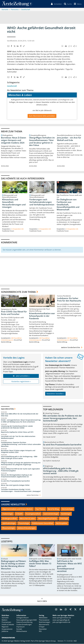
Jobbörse (5, 631)
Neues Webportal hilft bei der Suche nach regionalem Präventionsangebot (20, 470)
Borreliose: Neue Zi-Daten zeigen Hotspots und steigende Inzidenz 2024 (14, 140)
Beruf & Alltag (53, 509)
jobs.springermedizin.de (61, 622)
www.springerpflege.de (61, 620)
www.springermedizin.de (62, 618)
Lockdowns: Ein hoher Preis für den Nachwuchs (69, 300)
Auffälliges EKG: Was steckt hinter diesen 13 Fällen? (40, 564)
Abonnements (44, 625)
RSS (40, 631)
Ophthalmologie (9, 523)
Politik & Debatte (8, 625)
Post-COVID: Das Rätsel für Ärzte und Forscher (14, 313)
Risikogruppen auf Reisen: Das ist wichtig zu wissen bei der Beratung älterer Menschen (14, 565)
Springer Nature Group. (47, 641)
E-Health (19, 514)
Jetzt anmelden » (21, 376)
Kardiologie (66, 514)
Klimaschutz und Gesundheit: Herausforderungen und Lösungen (14, 203)
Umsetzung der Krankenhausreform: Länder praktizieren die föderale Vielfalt (17, 427)
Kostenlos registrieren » (21, 382)
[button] (77, 4)
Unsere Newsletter (13, 505)
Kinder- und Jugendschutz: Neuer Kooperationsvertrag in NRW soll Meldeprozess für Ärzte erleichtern (21, 421)
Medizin (5, 620)
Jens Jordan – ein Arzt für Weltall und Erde (69, 139)
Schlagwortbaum (23, 618)
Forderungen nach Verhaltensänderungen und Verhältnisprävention (42, 202)
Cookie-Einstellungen (24, 625)
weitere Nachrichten (34, 495)
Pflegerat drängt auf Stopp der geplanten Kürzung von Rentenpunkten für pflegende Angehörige (21, 464)
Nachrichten (7, 409)
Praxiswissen (6, 622)
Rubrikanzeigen (45, 622)
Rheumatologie (9, 528)
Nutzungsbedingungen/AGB (27, 620)
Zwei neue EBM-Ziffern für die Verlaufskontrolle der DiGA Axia (20, 415)
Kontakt (19, 629)
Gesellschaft (12, 86)
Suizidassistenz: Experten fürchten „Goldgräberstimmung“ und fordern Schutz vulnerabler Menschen (21, 445)
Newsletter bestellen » (55, 394)
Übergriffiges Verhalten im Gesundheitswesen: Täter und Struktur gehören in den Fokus (42, 142)
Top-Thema (40, 509)
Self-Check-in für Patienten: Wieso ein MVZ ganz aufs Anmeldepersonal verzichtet (69, 566)
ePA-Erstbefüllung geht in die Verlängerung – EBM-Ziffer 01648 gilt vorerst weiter (19, 458)
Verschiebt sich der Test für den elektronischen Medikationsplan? (18, 437)
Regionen (5, 627)
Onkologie (64, 519)
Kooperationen (7, 629)
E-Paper (42, 627)
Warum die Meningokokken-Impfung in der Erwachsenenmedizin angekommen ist (17, 476)
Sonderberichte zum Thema (18, 292)
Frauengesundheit (33, 514)
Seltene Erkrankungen (27, 528)
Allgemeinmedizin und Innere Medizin (17, 509)
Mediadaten (43, 618)
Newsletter (43, 629)
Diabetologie (8, 514)
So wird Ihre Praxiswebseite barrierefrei (15, 481)
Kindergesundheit (10, 519)
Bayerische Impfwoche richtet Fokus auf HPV (17, 432)
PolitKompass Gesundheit (43, 523)
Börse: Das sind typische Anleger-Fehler (15, 485)
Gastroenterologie (51, 514)
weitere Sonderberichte (72, 348)
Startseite (5, 618)
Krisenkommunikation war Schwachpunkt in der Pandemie (42, 316)
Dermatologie (67, 509)
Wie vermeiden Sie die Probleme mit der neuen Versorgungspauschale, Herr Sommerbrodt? (62, 418)
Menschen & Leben (28, 519)
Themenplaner (44, 620)
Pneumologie (24, 523)
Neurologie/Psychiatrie (47, 519)
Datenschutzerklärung (24, 622)
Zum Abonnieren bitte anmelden (42, 116)
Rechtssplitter (62, 523)
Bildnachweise (22, 631)
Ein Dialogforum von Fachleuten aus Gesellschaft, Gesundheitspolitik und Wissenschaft (68, 205)
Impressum (21, 627)
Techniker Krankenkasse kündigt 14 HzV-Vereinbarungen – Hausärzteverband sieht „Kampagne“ (21, 491)
